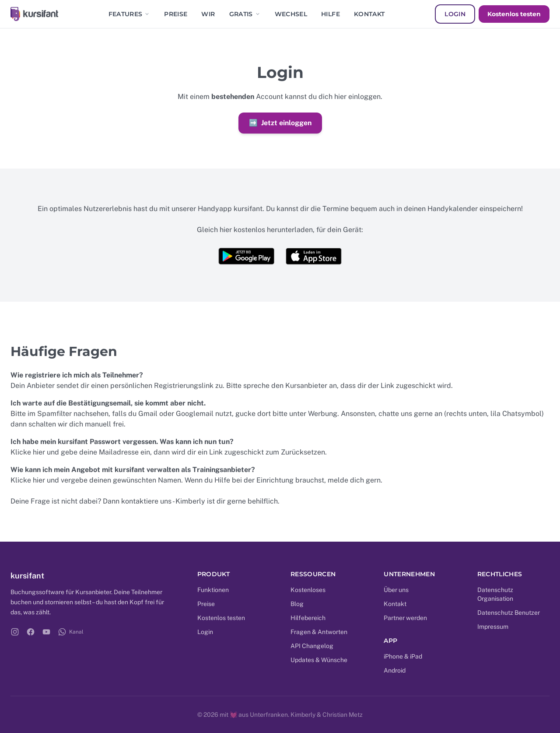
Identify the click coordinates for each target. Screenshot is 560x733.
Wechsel (291, 14)
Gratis (245, 14)
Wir (208, 14)
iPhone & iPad (403, 656)
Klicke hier (28, 452)
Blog (297, 604)
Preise (176, 14)
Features (129, 14)
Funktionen (213, 590)
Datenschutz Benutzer (509, 613)
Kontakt (369, 14)
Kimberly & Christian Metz (327, 715)
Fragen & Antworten (319, 632)
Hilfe (331, 14)
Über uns (396, 590)
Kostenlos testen (514, 14)
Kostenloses (308, 590)
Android (395, 670)
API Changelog (312, 646)
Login (455, 14)
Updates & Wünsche (319, 660)
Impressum (493, 627)
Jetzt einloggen (280, 123)
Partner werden (405, 618)
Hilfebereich (308, 618)
